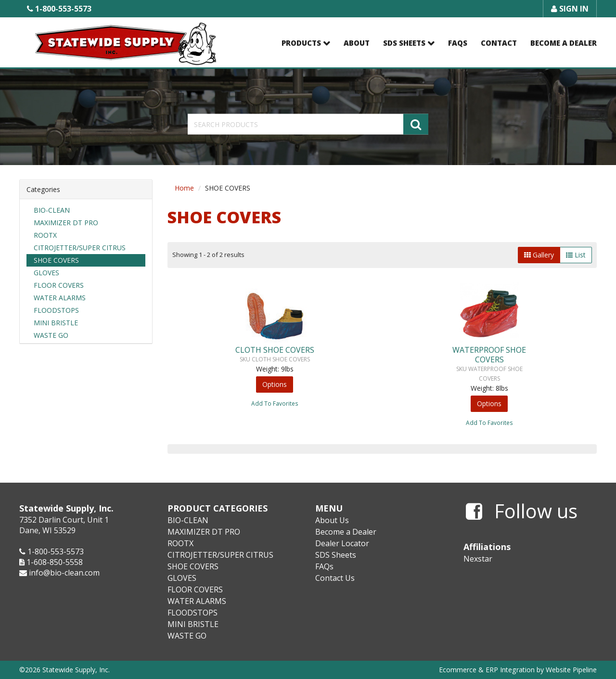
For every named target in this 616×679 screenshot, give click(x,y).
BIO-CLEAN (52, 210)
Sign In (570, 9)
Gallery (539, 255)
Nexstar (478, 559)
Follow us (522, 512)
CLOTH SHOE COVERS (275, 350)
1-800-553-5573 (59, 9)
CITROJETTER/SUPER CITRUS (80, 248)
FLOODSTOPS (56, 310)
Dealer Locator (342, 543)
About (357, 43)
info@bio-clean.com (64, 573)
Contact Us (335, 578)
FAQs (458, 43)
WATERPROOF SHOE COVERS (489, 355)
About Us (332, 520)
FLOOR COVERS (59, 285)
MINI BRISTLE (56, 323)
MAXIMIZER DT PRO (66, 223)
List (576, 255)
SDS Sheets (404, 43)
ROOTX (45, 235)
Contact (499, 43)
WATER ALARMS (60, 298)
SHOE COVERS (56, 260)
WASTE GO (51, 335)
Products (301, 43)
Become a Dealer (564, 43)
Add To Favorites (275, 403)
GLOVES (46, 273)
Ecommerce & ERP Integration (487, 670)
